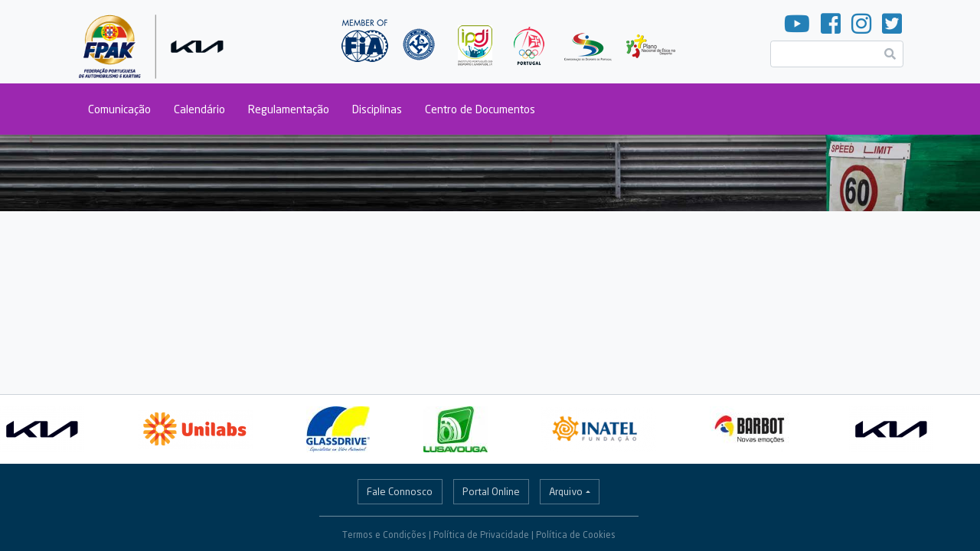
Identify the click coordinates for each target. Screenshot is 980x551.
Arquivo (566, 491)
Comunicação (119, 109)
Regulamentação (289, 109)
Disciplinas (377, 109)
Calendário (199, 109)
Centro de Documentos (480, 109)
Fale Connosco (400, 491)
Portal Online (491, 491)
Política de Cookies (576, 535)
